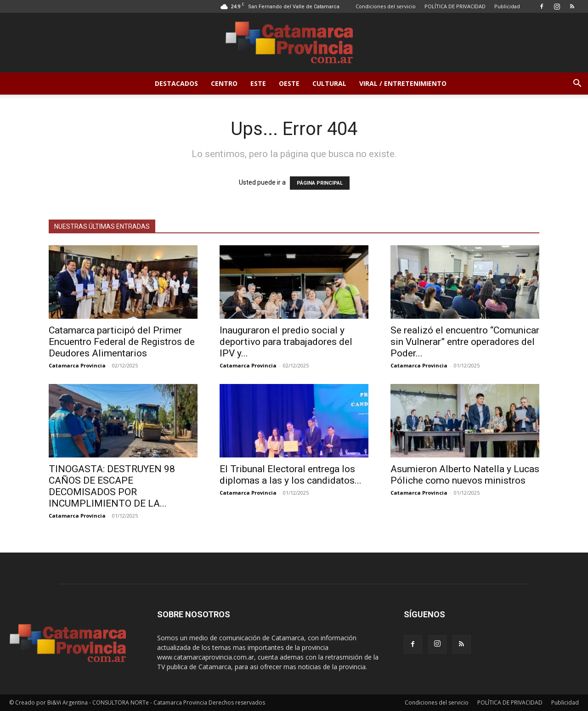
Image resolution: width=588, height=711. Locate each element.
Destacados (176, 83)
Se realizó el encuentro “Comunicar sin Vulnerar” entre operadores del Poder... (465, 342)
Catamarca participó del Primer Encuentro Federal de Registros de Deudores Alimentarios (122, 342)
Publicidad (507, 6)
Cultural (329, 83)
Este (258, 83)
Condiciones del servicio (386, 6)
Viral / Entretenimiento (403, 83)
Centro (224, 83)
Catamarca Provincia (77, 365)
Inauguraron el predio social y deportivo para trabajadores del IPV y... (286, 342)
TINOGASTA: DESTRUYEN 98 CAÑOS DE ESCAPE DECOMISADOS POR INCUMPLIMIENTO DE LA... (112, 486)
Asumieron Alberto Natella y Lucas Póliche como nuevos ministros (465, 475)
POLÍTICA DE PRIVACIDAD (455, 6)
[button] (577, 84)
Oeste (289, 83)
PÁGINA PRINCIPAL (320, 183)
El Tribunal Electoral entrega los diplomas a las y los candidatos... (291, 475)
